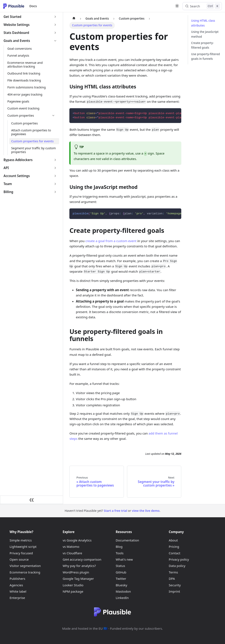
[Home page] (74, 19)
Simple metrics (21, 540)
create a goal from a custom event (111, 241)
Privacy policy (179, 559)
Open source (19, 559)
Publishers (18, 579)
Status (120, 566)
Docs (33, 6)
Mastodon (123, 591)
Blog (119, 547)
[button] (30, 17)
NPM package (73, 591)
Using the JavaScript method (205, 34)
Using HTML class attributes (203, 23)
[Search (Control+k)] (202, 6)
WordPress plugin (76, 572)
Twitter (121, 579)
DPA (172, 579)
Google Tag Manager (78, 579)
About (173, 540)
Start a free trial (116, 511)
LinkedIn (122, 598)
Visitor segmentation (25, 566)
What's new (124, 559)
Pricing (174, 547)
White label (18, 591)
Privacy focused (21, 553)
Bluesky (121, 585)
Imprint (175, 591)
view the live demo (146, 511)
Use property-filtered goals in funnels (206, 56)
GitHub (121, 572)
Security (175, 585)
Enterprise (17, 598)
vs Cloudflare (72, 553)
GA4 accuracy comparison (82, 559)
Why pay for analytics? (79, 566)
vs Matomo (71, 547)
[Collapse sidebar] (32, 500)
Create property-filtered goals (202, 45)
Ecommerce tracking (25, 572)
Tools (120, 553)
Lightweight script (23, 547)
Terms (173, 572)
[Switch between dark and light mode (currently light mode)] (177, 6)
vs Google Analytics (77, 540)
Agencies (16, 585)
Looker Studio (73, 585)
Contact (175, 553)
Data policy (177, 566)
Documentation (127, 540)
